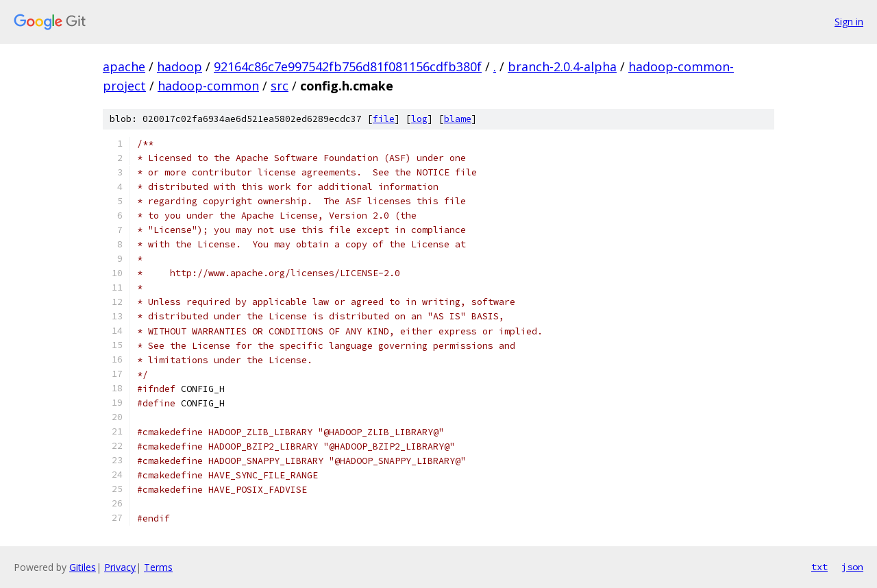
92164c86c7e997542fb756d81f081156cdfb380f (348, 66)
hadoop (180, 66)
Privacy (120, 567)
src (280, 86)
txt (819, 567)
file (384, 119)
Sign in (849, 22)
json (852, 567)
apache (124, 66)
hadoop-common (208, 86)
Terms (158, 567)
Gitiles (83, 567)
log (419, 119)
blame (458, 119)
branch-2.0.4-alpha (562, 66)
